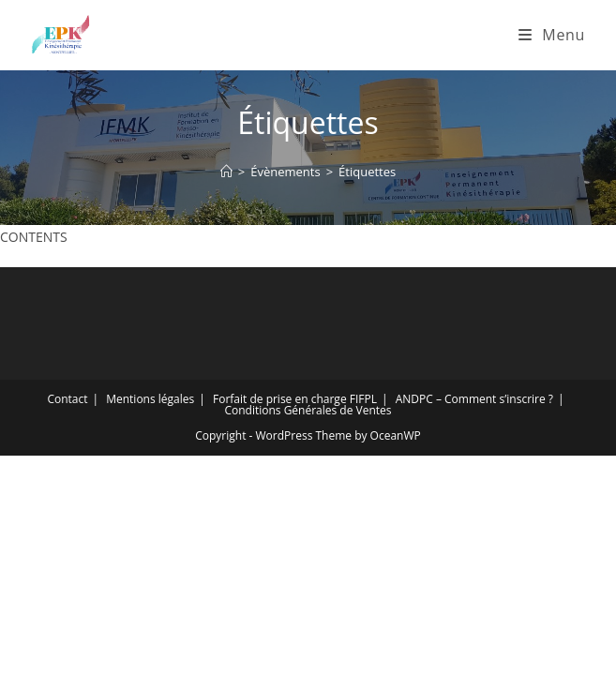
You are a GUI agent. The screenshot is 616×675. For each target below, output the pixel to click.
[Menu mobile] (552, 35)
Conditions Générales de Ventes (308, 410)
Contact (67, 399)
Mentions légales (150, 399)
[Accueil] (226, 172)
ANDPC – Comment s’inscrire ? (474, 399)
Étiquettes (367, 172)
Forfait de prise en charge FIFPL (295, 399)
